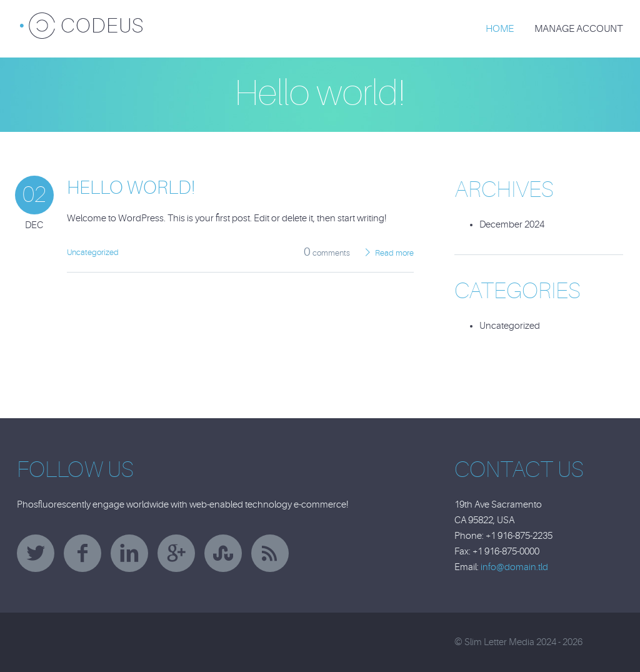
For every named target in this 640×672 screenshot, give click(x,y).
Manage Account (579, 29)
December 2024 (512, 225)
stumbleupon (223, 553)
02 (34, 195)
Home (500, 29)
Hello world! (131, 188)
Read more (394, 253)
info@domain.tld (514, 567)
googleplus (176, 553)
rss (270, 553)
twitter (36, 553)
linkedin (129, 553)
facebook (82, 553)
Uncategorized (93, 252)
